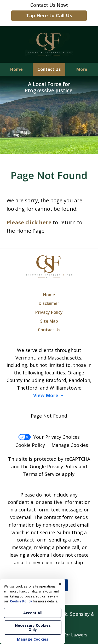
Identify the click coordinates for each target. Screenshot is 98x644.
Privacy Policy (49, 312)
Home (16, 69)
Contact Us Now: (49, 11)
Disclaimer (49, 303)
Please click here (29, 222)
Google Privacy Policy (54, 466)
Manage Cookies (70, 445)
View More (46, 395)
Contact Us (49, 69)
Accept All (33, 613)
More (82, 69)
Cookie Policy (30, 445)
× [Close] (60, 584)
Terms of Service (42, 474)
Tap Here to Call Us (49, 15)
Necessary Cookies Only (33, 627)
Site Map (49, 321)
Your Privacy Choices (49, 437)
